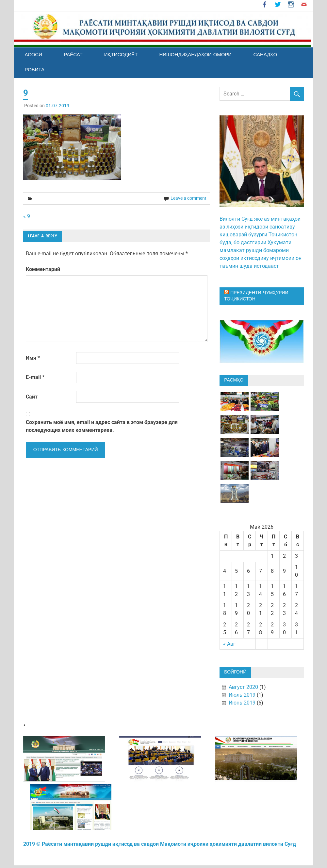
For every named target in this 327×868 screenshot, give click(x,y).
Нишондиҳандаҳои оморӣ (195, 55)
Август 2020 (243, 687)
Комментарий (43, 269)
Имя (33, 358)
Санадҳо (265, 55)
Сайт (32, 397)
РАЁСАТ (73, 55)
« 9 (27, 216)
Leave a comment (188, 198)
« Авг (229, 644)
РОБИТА (34, 70)
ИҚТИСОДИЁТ (121, 55)
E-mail (35, 377)
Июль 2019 (242, 695)
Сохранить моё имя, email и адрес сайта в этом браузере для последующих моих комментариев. (102, 426)
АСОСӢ (33, 55)
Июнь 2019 (242, 703)
